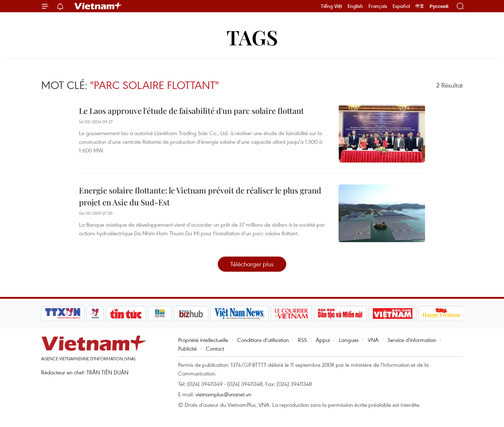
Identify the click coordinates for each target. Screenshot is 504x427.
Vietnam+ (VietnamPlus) (98, 6)
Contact (215, 348)
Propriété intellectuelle (203, 340)
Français (378, 6)
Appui (323, 340)
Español (401, 6)
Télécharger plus (252, 264)
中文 (420, 6)
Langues (349, 340)
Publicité (187, 348)
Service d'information (412, 340)
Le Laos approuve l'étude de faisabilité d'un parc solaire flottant (191, 111)
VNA (373, 340)
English (355, 6)
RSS (302, 340)
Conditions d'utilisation (263, 340)
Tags (252, 37)
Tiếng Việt (331, 6)
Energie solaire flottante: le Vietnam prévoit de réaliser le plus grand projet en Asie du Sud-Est (200, 196)
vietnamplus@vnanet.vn (223, 394)
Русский (439, 6)
